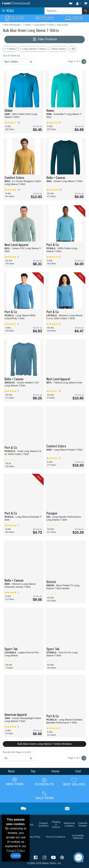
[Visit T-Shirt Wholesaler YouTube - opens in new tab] (54, 857)
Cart (78, 771)
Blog (31, 824)
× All (72, 49)
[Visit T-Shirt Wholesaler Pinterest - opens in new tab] (62, 857)
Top (33, 771)
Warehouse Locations (69, 824)
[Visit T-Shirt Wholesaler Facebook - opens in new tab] (36, 857)
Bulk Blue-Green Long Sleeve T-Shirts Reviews (44, 744)
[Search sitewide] (63, 11)
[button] (71, 3)
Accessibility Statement (78, 837)
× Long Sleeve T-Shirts (33, 49)
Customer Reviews (83, 824)
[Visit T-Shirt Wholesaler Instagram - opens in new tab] (45, 857)
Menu (8, 11)
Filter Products (44, 39)
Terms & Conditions (56, 837)
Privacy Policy (16, 851)
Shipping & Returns (56, 824)
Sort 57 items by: (12, 56)
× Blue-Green (58, 49)
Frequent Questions (43, 824)
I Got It (16, 856)
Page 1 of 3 (77, 758)
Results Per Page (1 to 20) (17, 752)
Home (55, 771)
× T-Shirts (10, 49)
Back (11, 771)
